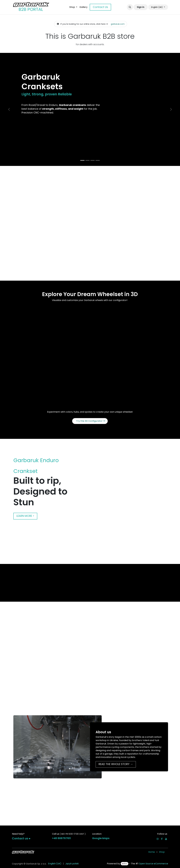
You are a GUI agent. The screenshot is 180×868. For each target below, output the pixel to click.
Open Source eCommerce (153, 864)
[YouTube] (166, 839)
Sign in (141, 7)
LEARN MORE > (25, 516)
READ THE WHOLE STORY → (116, 764)
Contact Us (100, 7)
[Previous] (9, 109)
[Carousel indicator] (82, 160)
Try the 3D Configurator (91, 421)
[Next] (171, 109)
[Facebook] (162, 839)
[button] (130, 7)
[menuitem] (73, 7)
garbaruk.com (118, 24)
